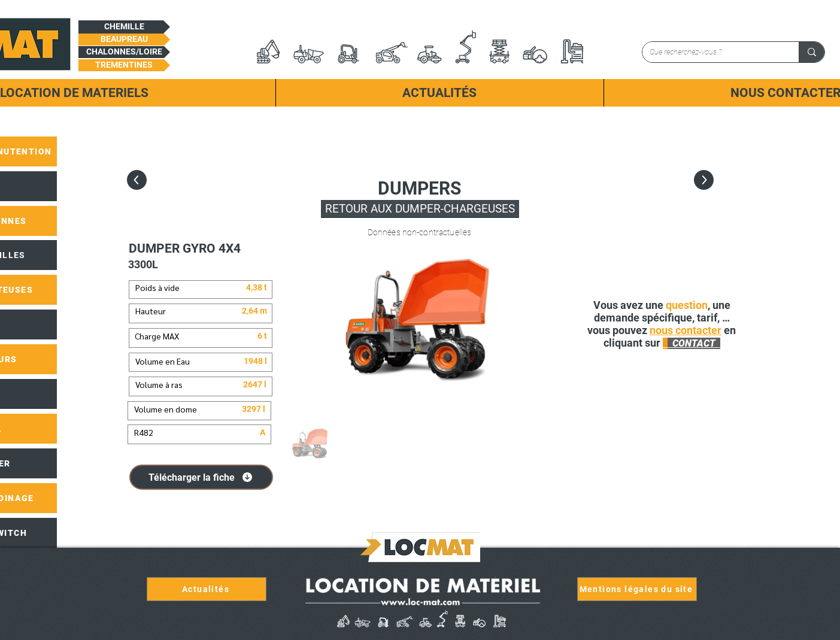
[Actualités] (207, 589)
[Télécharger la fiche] (201, 477)
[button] (124, 27)
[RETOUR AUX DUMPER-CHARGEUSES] (420, 209)
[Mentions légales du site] (637, 589)
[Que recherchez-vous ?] (712, 52)
